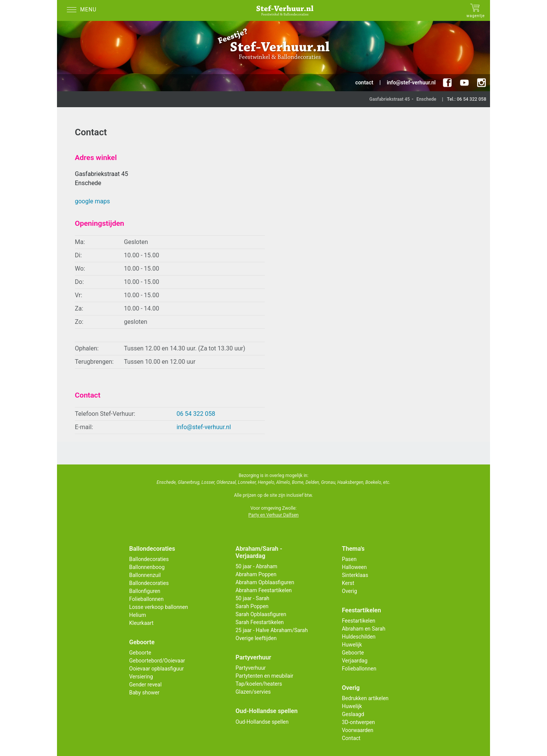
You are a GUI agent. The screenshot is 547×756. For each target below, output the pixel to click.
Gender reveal (145, 685)
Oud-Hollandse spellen (262, 722)
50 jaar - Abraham (256, 566)
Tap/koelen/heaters (259, 684)
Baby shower (144, 693)
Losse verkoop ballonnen (159, 607)
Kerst (348, 583)
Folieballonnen (146, 599)
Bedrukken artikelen (365, 698)
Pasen (349, 559)
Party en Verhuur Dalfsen (273, 515)
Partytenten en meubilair (264, 676)
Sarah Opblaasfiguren (261, 614)
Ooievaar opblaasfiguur (157, 669)
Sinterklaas (355, 575)
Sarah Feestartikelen (260, 622)
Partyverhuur (251, 668)
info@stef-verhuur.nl (204, 427)
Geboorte (140, 653)
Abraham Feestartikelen (264, 590)
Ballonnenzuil (145, 575)
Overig (349, 591)
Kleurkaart (141, 623)
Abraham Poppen (256, 574)
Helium (138, 615)
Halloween (354, 567)
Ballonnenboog (147, 567)
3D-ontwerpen (358, 722)
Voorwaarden (358, 730)
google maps (92, 201)
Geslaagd (353, 714)
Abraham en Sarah (364, 629)
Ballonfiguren (145, 591)
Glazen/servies (253, 692)
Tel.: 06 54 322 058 (466, 99)
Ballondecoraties (149, 559)
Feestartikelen (359, 621)
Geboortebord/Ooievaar (157, 661)
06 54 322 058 (196, 414)
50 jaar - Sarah (252, 598)
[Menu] (84, 10)
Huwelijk (352, 645)
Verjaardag (355, 661)
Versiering (141, 677)
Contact (351, 738)
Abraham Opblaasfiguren (265, 582)
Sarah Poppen (252, 606)
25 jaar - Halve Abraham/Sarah (272, 630)
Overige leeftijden (256, 638)
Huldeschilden (359, 637)
